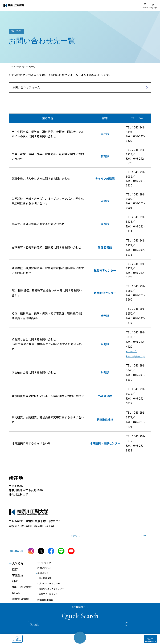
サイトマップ (43, 563)
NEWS (14, 593)
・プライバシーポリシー (48, 583)
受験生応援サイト (150, 639)
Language (153, 6)
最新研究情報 (19, 599)
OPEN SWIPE (80, 607)
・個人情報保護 (44, 578)
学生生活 (16, 575)
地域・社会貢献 (20, 587)
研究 (13, 581)
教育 (13, 569)
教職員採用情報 (45, 600)
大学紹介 (16, 563)
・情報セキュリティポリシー (50, 589)
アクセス (145, 6)
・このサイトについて (47, 594)
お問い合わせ (43, 568)
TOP (11, 66)
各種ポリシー (43, 573)
